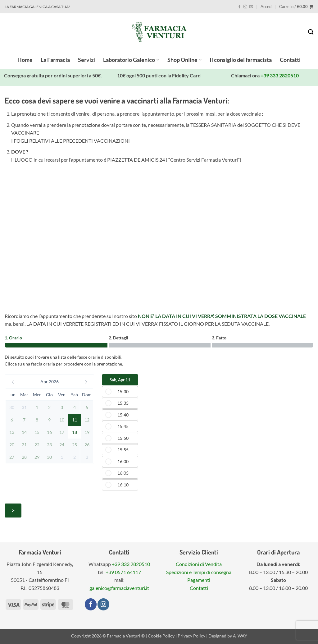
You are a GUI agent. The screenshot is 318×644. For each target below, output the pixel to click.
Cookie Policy (161, 636)
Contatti (290, 60)
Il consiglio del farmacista (241, 60)
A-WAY (240, 636)
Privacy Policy (191, 636)
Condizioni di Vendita (199, 564)
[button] (266, 7)
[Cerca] (311, 32)
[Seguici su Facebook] (239, 7)
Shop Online (184, 60)
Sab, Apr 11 (120, 380)
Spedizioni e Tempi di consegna (199, 572)
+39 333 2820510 (280, 75)
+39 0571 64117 (123, 572)
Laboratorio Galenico (131, 60)
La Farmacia (55, 60)
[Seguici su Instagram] (245, 7)
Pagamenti (199, 580)
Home (25, 60)
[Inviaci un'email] (251, 7)
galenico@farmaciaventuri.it (119, 588)
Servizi (86, 60)
